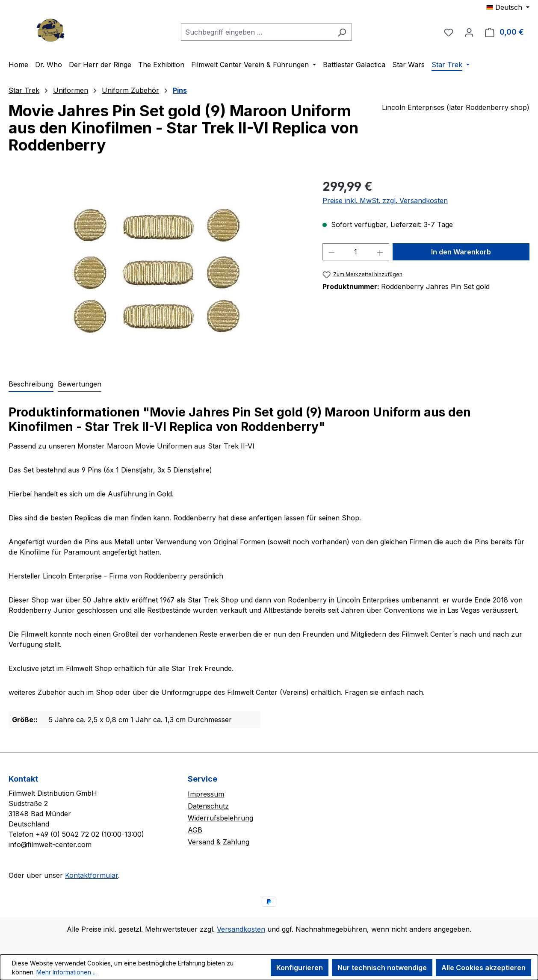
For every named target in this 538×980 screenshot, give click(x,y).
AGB (195, 830)
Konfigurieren (300, 968)
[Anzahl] (356, 252)
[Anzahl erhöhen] (380, 252)
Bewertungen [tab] (80, 384)
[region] (157, 269)
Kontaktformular (92, 875)
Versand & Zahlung (219, 842)
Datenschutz (208, 806)
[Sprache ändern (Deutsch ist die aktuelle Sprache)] (508, 7)
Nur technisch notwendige (382, 968)
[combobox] (257, 32)
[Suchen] (342, 32)
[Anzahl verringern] (331, 252)
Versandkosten (241, 929)
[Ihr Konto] (469, 32)
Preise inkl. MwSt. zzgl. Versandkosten (385, 201)
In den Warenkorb (461, 252)
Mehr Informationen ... (67, 972)
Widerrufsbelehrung (220, 818)
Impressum (206, 794)
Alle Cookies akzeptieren (483, 968)
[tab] (31, 384)
